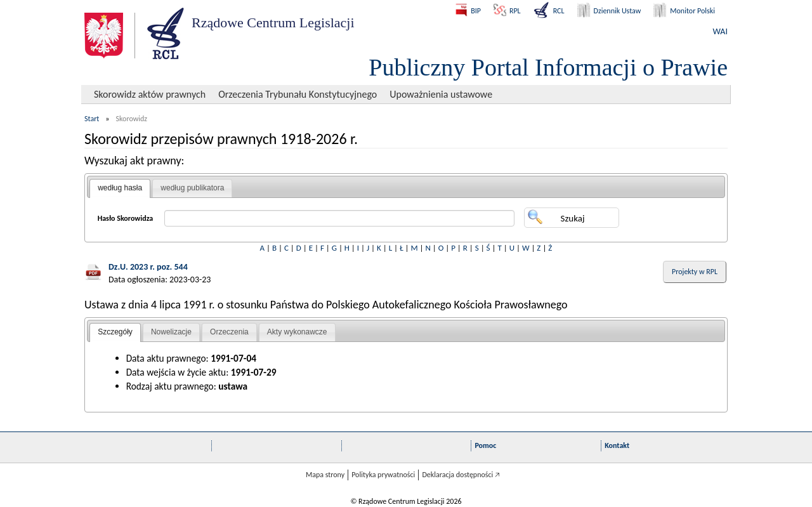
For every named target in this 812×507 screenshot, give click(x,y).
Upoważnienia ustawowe (441, 94)
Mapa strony (325, 475)
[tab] (120, 188)
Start (92, 119)
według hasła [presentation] (120, 188)
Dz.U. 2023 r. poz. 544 (148, 267)
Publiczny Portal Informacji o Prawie (548, 67)
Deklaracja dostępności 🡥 (461, 475)
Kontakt (617, 445)
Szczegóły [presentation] (115, 332)
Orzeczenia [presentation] (229, 332)
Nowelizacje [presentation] (171, 332)
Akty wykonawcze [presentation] (297, 332)
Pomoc (485, 445)
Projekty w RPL (695, 272)
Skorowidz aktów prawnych (150, 94)
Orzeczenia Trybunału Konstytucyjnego (298, 94)
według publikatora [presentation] (192, 188)
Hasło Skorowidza (126, 218)
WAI (720, 31)
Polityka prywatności (383, 475)
